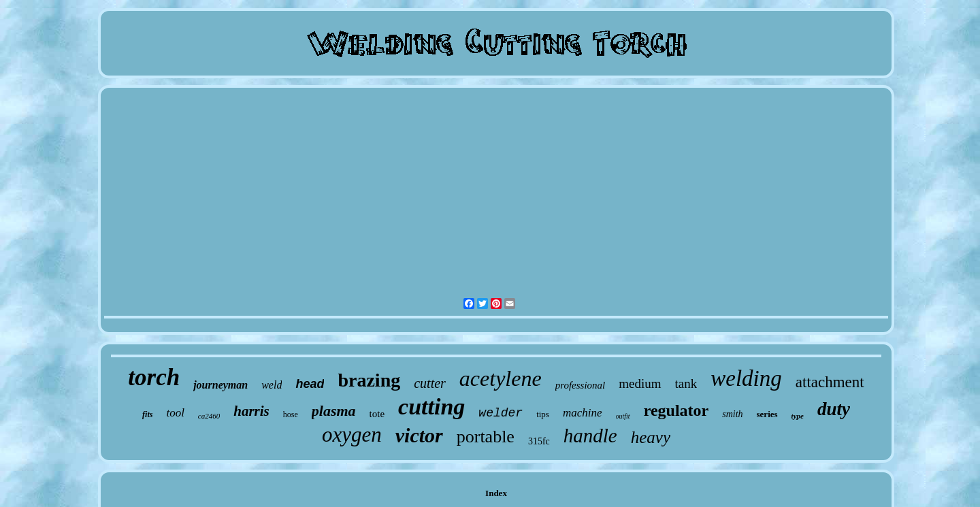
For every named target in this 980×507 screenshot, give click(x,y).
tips (543, 414)
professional (581, 385)
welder (501, 413)
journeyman (220, 385)
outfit (623, 416)
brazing (369, 380)
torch (154, 377)
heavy (651, 437)
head (310, 384)
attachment (830, 382)
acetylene (501, 378)
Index (496, 493)
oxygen (352, 435)
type (798, 416)
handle (590, 436)
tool (175, 413)
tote (377, 414)
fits (147, 414)
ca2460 (209, 416)
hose (291, 414)
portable (486, 437)
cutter (430, 383)
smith (732, 414)
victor (419, 435)
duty (834, 409)
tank (686, 383)
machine (583, 413)
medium (640, 383)
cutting (431, 407)
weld (272, 385)
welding (746, 378)
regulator (676, 410)
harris (251, 411)
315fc (539, 441)
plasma (334, 411)
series (767, 414)
